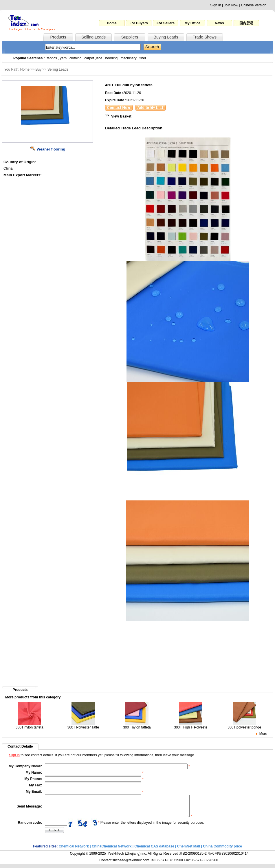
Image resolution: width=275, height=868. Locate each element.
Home (112, 23)
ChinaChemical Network (112, 851)
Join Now (231, 5)
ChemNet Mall (189, 851)
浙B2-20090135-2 (193, 858)
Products (58, 37)
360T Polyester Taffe (83, 726)
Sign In (216, 5)
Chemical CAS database (154, 851)
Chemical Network (74, 851)
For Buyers (139, 23)
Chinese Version (254, 5)
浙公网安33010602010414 (228, 858)
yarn (63, 58)
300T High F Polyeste (191, 726)
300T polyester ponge (244, 726)
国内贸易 (246, 23)
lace (99, 58)
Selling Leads (93, 37)
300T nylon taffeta (137, 726)
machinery (128, 58)
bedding (112, 58)
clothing (75, 58)
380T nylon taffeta (30, 726)
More (263, 734)
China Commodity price (222, 851)
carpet (89, 58)
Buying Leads (166, 37)
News (219, 23)
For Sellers (166, 23)
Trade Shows (205, 37)
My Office (192, 23)
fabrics (52, 58)
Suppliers (130, 37)
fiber (143, 58)
